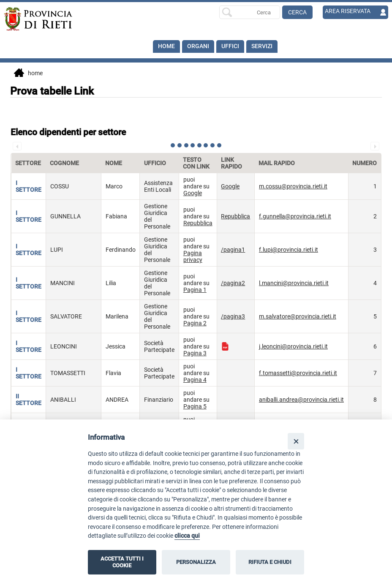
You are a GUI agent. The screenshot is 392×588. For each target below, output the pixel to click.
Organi (198, 46)
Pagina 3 (195, 353)
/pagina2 (233, 283)
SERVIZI (262, 46)
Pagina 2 (195, 323)
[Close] (296, 441)
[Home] (42, 19)
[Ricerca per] (250, 12)
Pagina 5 (195, 406)
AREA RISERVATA (348, 11)
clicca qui (187, 536)
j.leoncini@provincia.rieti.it (293, 346)
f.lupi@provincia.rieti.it (289, 250)
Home (166, 46)
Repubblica (198, 223)
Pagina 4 (195, 380)
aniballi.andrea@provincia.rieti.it (301, 400)
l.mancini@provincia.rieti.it (294, 283)
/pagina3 (233, 316)
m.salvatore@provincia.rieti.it (298, 316)
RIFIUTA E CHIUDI (270, 562)
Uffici (230, 46)
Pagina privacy (193, 256)
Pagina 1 (195, 290)
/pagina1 (233, 250)
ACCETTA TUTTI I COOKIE (122, 562)
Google (193, 193)
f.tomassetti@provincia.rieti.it (298, 373)
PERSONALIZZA (196, 562)
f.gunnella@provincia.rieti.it (295, 216)
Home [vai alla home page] (28, 73)
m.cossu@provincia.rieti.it (293, 186)
